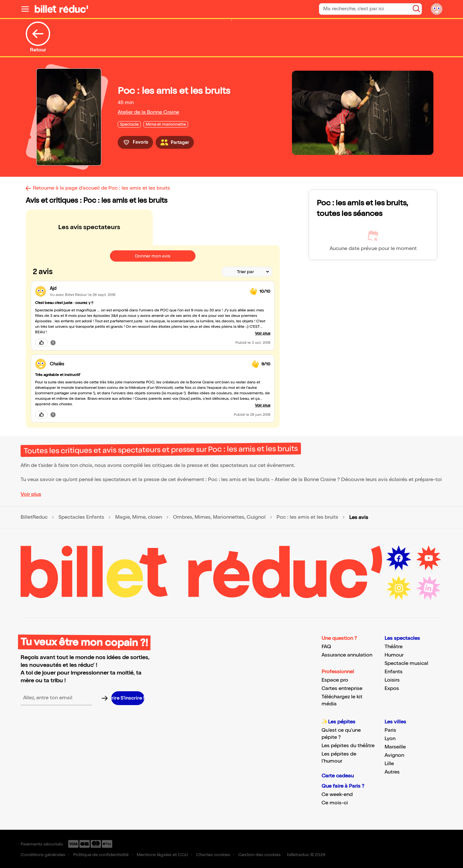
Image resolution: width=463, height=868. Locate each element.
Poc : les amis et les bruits (307, 517)
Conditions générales (43, 855)
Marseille (395, 747)
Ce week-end (337, 795)
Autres (392, 772)
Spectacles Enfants (81, 517)
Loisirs (392, 680)
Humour (394, 655)
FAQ (326, 647)
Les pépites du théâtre (348, 746)
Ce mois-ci (335, 803)
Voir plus (31, 494)
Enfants (394, 672)
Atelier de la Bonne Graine (148, 112)
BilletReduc (34, 517)
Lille (389, 764)
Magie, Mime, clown (139, 517)
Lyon (390, 739)
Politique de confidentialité (101, 855)
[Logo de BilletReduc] (61, 9)
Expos (392, 689)
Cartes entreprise (342, 689)
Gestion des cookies (259, 855)
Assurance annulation (347, 655)
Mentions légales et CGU (162, 855)
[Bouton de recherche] (416, 9)
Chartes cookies (213, 855)
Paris (390, 730)
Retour (38, 37)
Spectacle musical (406, 663)
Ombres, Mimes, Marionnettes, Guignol (219, 517)
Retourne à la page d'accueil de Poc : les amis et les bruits (101, 188)
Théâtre (394, 647)
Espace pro (335, 680)
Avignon (394, 755)
